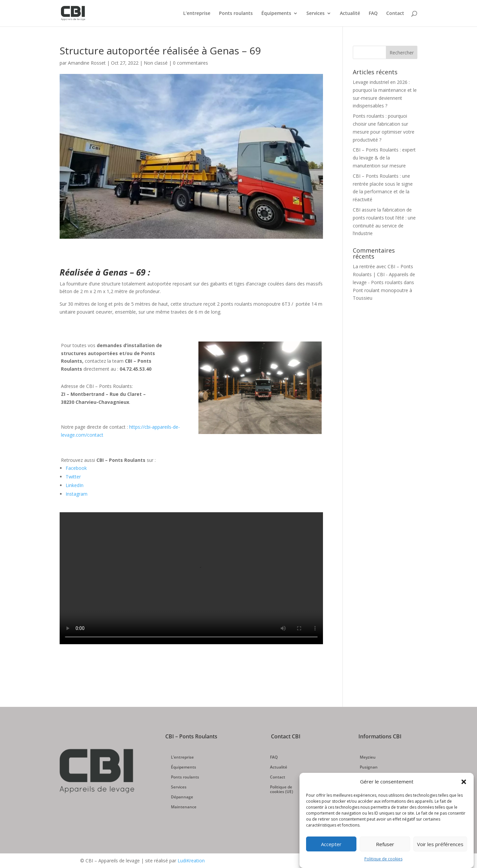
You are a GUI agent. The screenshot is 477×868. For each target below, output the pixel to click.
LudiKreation (191, 861)
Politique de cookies (383, 859)
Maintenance (184, 807)
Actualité (350, 14)
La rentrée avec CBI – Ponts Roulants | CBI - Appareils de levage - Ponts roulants (384, 274)
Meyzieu (368, 757)
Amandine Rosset (87, 63)
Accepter (331, 844)
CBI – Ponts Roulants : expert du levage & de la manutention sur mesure (384, 158)
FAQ (373, 14)
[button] (464, 782)
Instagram (77, 494)
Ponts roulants (236, 14)
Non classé (156, 63)
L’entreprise (197, 14)
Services (316, 14)
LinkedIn (75, 485)
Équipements (276, 14)
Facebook (76, 468)
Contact (395, 14)
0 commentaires (190, 63)
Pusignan (369, 767)
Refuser (385, 844)
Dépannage (182, 797)
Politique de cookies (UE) (282, 790)
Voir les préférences (440, 844)
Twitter (73, 477)
